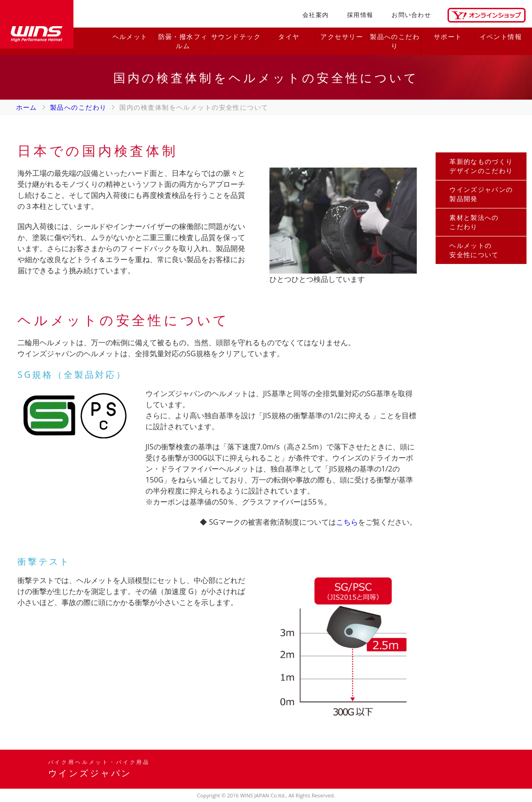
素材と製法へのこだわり (474, 222)
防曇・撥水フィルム (183, 41)
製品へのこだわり (395, 41)
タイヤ (289, 36)
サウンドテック (236, 36)
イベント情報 (501, 36)
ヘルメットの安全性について (474, 250)
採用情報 (360, 15)
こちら (347, 522)
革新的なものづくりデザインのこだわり (481, 166)
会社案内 (316, 15)
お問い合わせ (411, 15)
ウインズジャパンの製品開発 (481, 194)
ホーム (27, 107)
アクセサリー (342, 36)
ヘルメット (130, 36)
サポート (448, 36)
